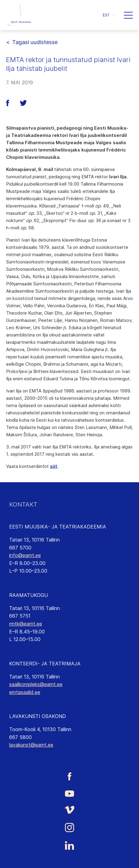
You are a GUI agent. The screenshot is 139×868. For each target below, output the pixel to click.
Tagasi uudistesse (35, 42)
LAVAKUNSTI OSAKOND (37, 716)
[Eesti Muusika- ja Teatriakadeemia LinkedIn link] (69, 845)
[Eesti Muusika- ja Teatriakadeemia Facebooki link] (69, 776)
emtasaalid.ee (25, 692)
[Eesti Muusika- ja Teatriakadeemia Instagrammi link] (69, 828)
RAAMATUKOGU (29, 595)
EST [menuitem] (106, 15)
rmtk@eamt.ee (26, 624)
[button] (128, 15)
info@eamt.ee (25, 555)
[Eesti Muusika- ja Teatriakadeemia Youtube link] (69, 793)
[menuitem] (109, 15)
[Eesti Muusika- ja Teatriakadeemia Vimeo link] (69, 810)
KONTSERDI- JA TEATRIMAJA (45, 664)
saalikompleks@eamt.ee (36, 684)
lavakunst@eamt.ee (31, 745)
